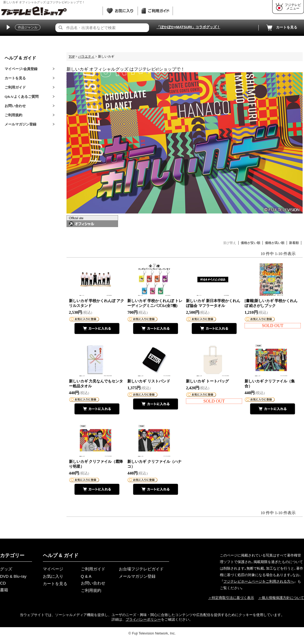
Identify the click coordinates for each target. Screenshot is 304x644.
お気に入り (53, 576)
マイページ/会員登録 (21, 69)
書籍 (4, 590)
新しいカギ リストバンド (149, 381)
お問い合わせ (15, 106)
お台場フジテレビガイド (141, 569)
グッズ (6, 569)
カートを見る (281, 28)
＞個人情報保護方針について (281, 598)
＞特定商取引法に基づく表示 (231, 598)
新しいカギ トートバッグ (207, 381)
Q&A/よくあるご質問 (22, 97)
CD (3, 583)
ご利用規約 (13, 115)
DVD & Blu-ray (13, 576)
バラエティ (86, 56)
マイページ (53, 569)
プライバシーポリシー (143, 619)
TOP (72, 56)
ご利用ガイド (15, 87)
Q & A (86, 576)
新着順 (294, 243)
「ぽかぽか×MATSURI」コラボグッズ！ (189, 27)
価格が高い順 (275, 243)
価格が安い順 (251, 243)
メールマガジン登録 (20, 124)
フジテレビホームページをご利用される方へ (259, 581)
